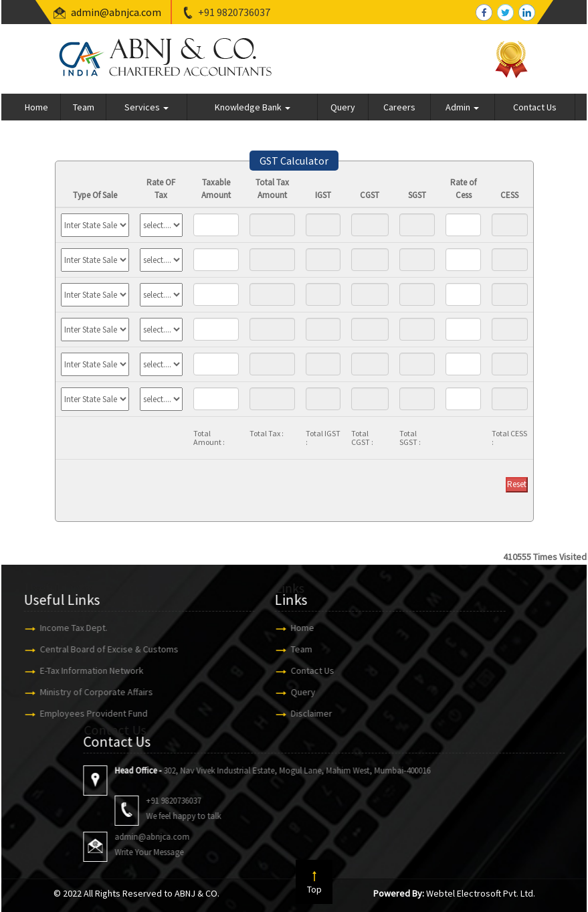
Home (36, 107)
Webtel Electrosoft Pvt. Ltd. (481, 893)
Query (343, 107)
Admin (462, 107)
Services (146, 107)
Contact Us (535, 107)
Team (84, 107)
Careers (399, 107)
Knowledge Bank (253, 107)
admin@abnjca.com (116, 12)
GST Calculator (294, 161)
